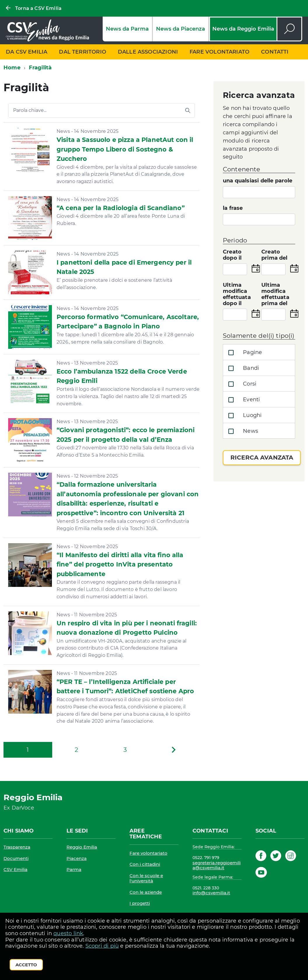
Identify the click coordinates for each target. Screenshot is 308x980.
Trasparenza (17, 847)
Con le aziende (146, 892)
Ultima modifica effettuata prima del (275, 294)
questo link (68, 933)
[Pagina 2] (77, 750)
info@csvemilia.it (211, 893)
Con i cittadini (145, 864)
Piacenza (77, 858)
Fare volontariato (219, 52)
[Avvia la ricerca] (188, 110)
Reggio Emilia (82, 847)
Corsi (241, 384)
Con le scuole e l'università (146, 878)
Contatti (275, 52)
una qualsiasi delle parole (258, 181)
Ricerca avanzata (262, 458)
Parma (74, 869)
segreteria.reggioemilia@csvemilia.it (217, 865)
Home (12, 68)
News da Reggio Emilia (243, 29)
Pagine (244, 353)
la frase (233, 208)
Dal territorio (83, 52)
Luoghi (244, 416)
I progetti (140, 903)
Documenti (16, 858)
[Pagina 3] (125, 750)
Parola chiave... (30, 110)
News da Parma (127, 29)
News (242, 431)
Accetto (26, 965)
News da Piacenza (181, 29)
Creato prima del (274, 255)
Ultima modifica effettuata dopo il (237, 294)
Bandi (242, 368)
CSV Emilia (15, 869)
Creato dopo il (232, 255)
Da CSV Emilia (27, 52)
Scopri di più (102, 946)
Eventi (243, 400)
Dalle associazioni (148, 52)
